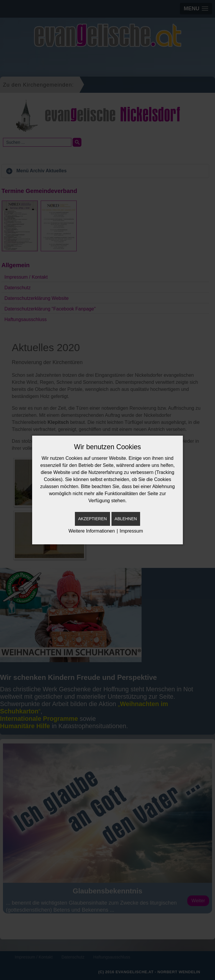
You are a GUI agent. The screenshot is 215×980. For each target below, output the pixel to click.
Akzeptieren (92, 519)
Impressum (131, 531)
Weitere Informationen (92, 531)
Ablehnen (126, 519)
